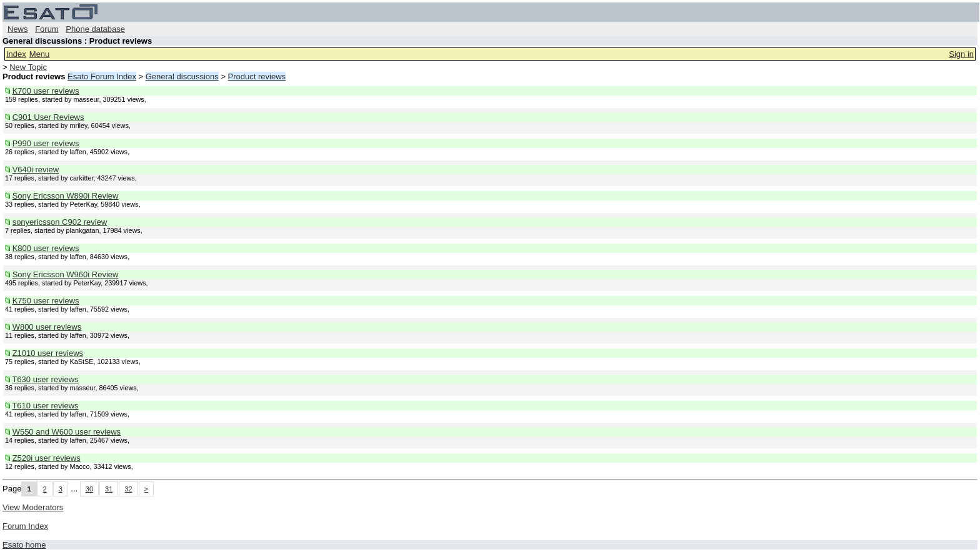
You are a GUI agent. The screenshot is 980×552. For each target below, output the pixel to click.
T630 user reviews (45, 379)
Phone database (95, 29)
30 (89, 489)
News (18, 29)
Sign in (961, 54)
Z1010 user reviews (48, 353)
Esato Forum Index (102, 76)
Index (16, 54)
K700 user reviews (46, 91)
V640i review (36, 170)
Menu (40, 54)
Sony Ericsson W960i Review (66, 274)
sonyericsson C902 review (60, 222)
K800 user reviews (46, 248)
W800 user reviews (47, 327)
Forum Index (25, 526)
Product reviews (257, 76)
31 (109, 489)
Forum (47, 29)
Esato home (24, 545)
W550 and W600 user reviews (67, 432)
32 (128, 489)
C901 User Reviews (48, 117)
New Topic (28, 67)
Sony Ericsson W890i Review (66, 196)
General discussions (182, 76)
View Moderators (33, 507)
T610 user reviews (45, 406)
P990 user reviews (46, 143)
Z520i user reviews (47, 458)
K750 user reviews (46, 301)
